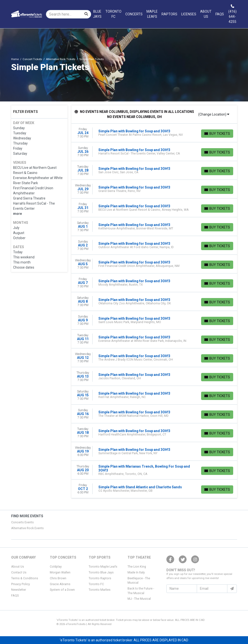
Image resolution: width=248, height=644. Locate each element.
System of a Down (62, 590)
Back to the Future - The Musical (141, 591)
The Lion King (137, 567)
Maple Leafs (152, 14)
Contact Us (19, 572)
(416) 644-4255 (232, 14)
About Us (206, 14)
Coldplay (56, 567)
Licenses (189, 14)
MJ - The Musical (139, 599)
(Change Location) (214, 114)
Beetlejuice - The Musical (139, 581)
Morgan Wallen (60, 572)
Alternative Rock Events (27, 528)
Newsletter (19, 590)
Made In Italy (136, 572)
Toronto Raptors (100, 578)
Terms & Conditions (25, 578)
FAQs (220, 14)
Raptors (169, 14)
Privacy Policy (21, 584)
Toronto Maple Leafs (103, 567)
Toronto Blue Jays (101, 572)
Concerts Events (22, 522)
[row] (154, 133)
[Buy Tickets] (217, 134)
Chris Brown (58, 578)
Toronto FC (113, 14)
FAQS (15, 596)
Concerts (134, 14)
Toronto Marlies (100, 590)
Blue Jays (97, 14)
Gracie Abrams (60, 584)
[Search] (64, 14)
